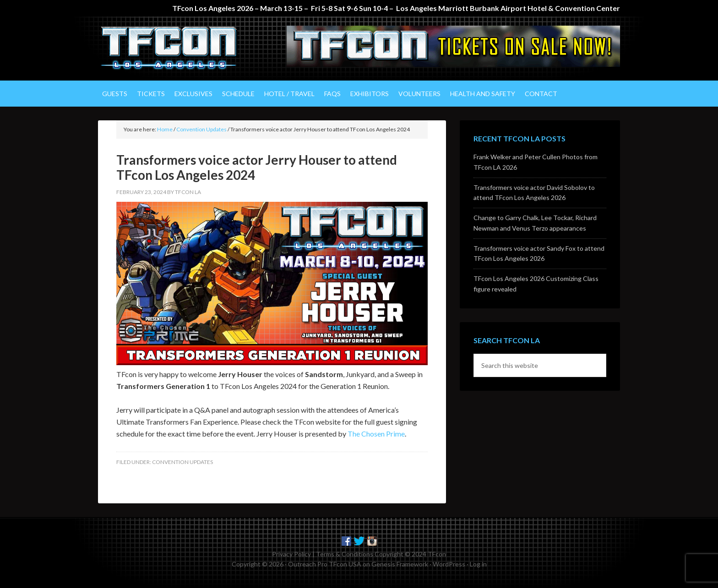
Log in (478, 564)
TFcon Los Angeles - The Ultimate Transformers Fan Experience (176, 49)
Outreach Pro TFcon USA (325, 564)
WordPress (449, 564)
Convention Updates (182, 462)
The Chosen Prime (376, 434)
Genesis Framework (400, 564)
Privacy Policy (291, 554)
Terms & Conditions (345, 554)
